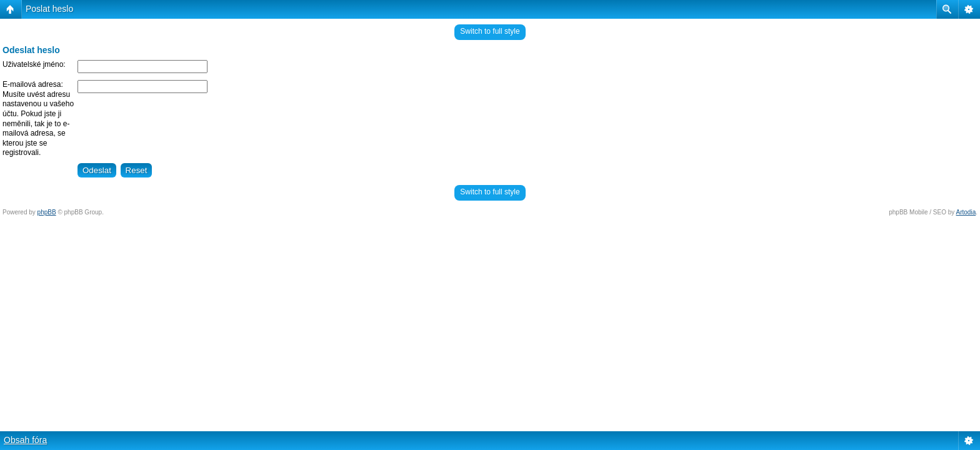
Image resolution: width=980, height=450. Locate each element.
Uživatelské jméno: (34, 64)
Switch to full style (490, 31)
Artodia (966, 212)
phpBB (47, 212)
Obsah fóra (25, 440)
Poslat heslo (49, 9)
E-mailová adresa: (33, 84)
